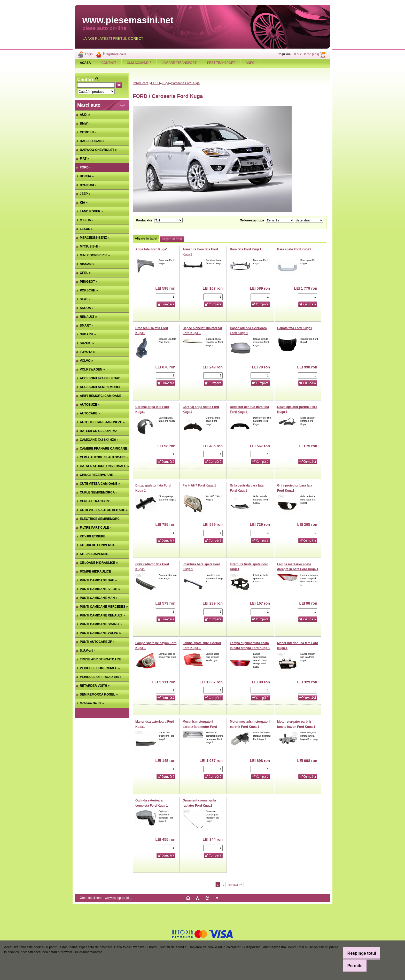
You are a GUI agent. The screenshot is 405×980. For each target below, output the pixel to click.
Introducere (141, 83)
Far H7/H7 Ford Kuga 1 (199, 485)
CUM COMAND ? (139, 63)
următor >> (235, 885)
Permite (349, 966)
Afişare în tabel (146, 238)
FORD (155, 83)
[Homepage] (85, 63)
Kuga (165, 83)
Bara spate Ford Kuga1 (294, 249)
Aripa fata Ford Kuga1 (151, 249)
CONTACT (109, 63)
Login (89, 54)
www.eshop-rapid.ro (119, 898)
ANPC (250, 63)
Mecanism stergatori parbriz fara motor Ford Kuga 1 (200, 727)
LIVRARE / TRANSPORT (179, 63)
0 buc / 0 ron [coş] (306, 54)
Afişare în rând (172, 239)
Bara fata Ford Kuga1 (246, 249)
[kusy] (166, 297)
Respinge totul (356, 953)
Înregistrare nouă (115, 54)
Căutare (86, 80)
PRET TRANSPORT (221, 63)
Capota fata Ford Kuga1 (295, 328)
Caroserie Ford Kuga (185, 83)
